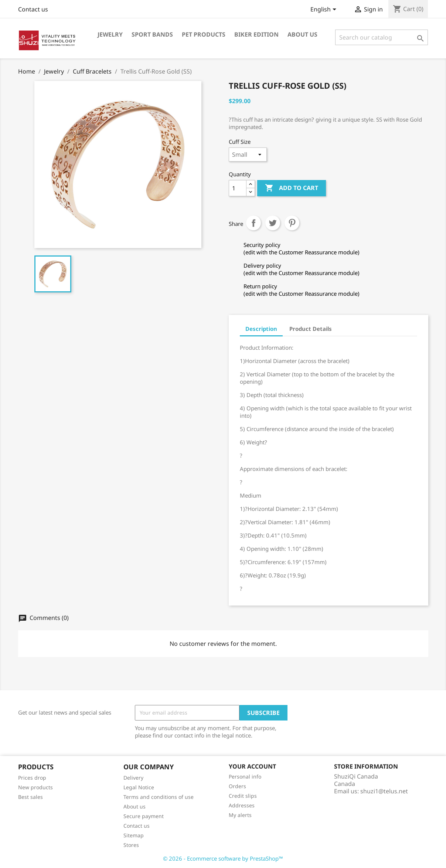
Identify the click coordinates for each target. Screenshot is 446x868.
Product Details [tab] (311, 329)
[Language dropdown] (325, 10)
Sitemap (134, 835)
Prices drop (32, 778)
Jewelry (110, 34)
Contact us (33, 9)
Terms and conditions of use (159, 797)
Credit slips (243, 796)
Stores (131, 845)
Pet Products (204, 34)
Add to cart (292, 188)
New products (35, 787)
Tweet (273, 223)
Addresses (242, 805)
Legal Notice (139, 787)
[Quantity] (238, 188)
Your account (252, 766)
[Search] (382, 37)
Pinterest (292, 223)
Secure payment (144, 816)
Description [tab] (261, 329)
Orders (237, 786)
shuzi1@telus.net (384, 791)
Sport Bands (152, 34)
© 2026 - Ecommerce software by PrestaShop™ (223, 858)
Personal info (245, 777)
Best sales (30, 797)
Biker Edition (256, 34)
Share (253, 223)
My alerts (240, 815)
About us (302, 34)
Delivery (133, 778)
